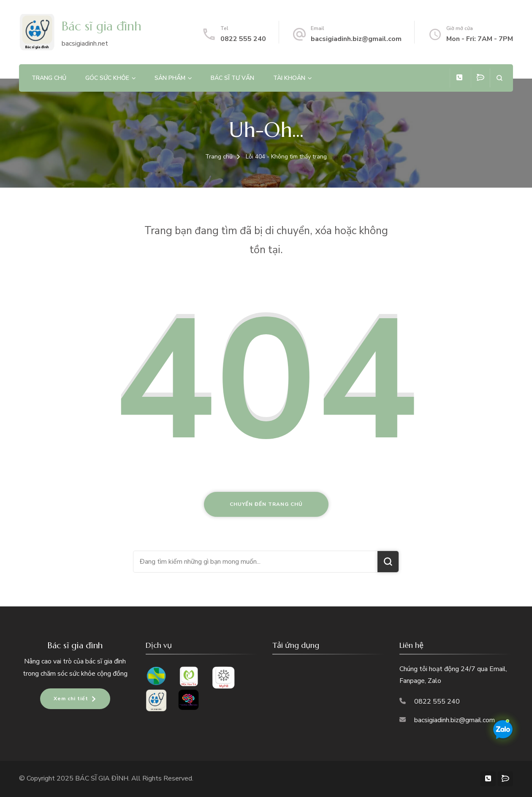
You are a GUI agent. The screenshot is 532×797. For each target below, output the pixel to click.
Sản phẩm (170, 78)
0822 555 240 (243, 39)
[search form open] (499, 78)
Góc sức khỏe (107, 78)
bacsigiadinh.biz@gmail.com (356, 39)
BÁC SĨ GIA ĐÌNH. (103, 778)
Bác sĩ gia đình (102, 26)
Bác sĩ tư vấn (232, 78)
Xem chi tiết (71, 699)
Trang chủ (49, 78)
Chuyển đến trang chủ (266, 504)
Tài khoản (289, 78)
